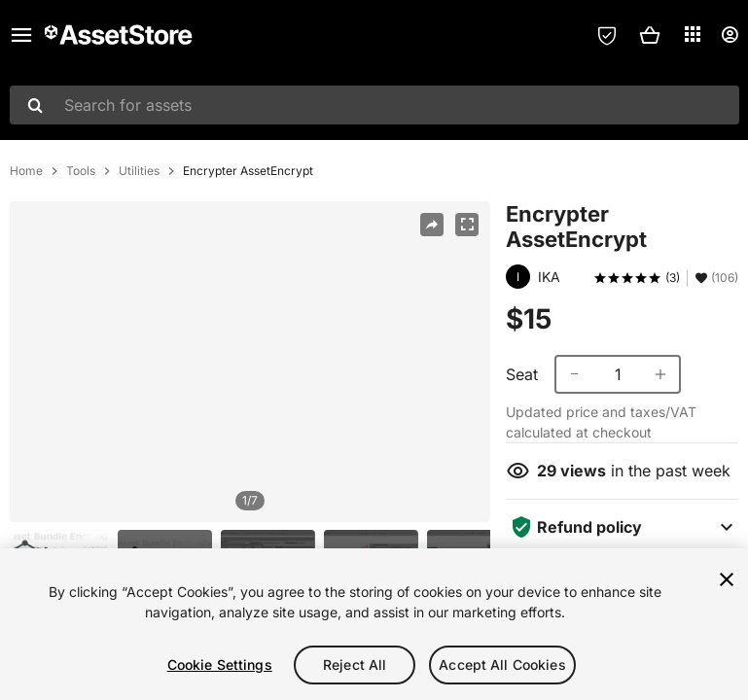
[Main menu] (21, 35)
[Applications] (693, 34)
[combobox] (374, 105)
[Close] (727, 579)
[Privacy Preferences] (607, 35)
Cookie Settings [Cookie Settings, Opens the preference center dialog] (220, 665)
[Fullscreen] (467, 225)
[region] (250, 362)
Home (26, 171)
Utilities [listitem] (139, 171)
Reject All (355, 665)
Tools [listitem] (81, 171)
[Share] (432, 225)
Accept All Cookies (502, 665)
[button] (650, 35)
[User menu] (730, 35)
